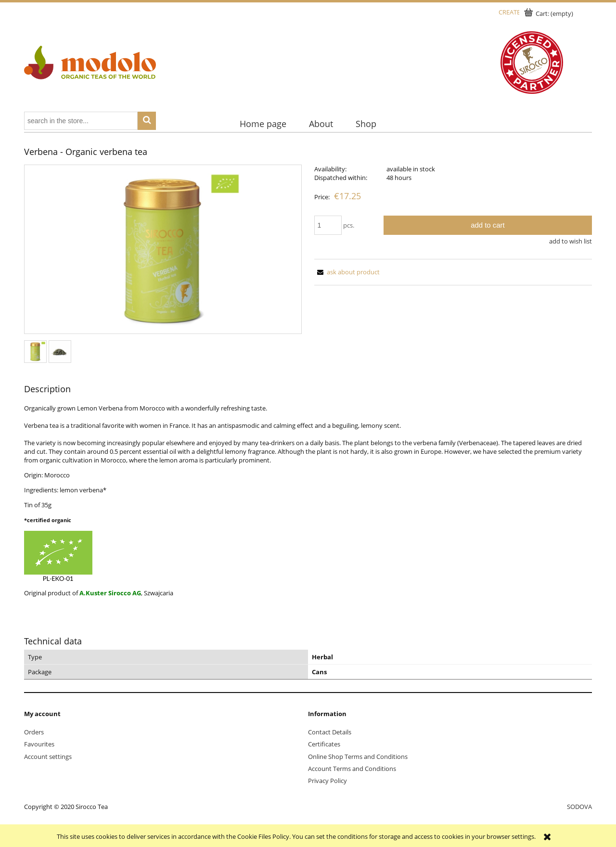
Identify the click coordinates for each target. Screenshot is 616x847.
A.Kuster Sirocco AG (110, 593)
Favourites (39, 744)
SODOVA (579, 807)
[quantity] (328, 225)
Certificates (324, 744)
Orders (34, 732)
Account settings (48, 757)
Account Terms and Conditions (352, 769)
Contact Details (330, 732)
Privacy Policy (327, 781)
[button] (347, 272)
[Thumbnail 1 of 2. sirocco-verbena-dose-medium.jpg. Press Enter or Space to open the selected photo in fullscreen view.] (35, 352)
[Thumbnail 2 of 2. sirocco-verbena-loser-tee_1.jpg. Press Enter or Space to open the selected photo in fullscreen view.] (60, 352)
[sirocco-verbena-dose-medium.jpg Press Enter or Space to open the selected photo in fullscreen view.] (163, 250)
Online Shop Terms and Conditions (358, 757)
